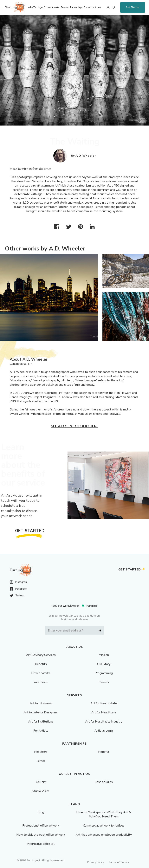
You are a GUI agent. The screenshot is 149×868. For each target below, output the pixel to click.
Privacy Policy (96, 862)
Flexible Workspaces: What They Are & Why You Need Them (104, 814)
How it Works (41, 673)
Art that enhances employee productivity (104, 835)
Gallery (41, 782)
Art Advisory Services (41, 655)
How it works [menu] (53, 7)
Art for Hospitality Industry (104, 722)
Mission (104, 655)
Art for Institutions (41, 722)
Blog (41, 812)
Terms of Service (119, 862)
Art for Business (41, 703)
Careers (104, 682)
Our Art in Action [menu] (92, 7)
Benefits (41, 664)
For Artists (41, 731)
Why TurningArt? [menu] (37, 7)
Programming (104, 673)
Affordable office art (41, 844)
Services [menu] (65, 7)
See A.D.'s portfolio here (75, 426)
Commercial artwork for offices (104, 826)
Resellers (41, 752)
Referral (104, 752)
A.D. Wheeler (86, 156)
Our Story (104, 664)
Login (114, 7)
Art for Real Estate (104, 703)
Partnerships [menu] (76, 7)
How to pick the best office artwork (41, 835)
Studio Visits (41, 791)
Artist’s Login (104, 731)
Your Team (41, 682)
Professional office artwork (41, 826)
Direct (41, 761)
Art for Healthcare (104, 712)
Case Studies (104, 782)
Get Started (133, 7)
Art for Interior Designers (41, 712)
